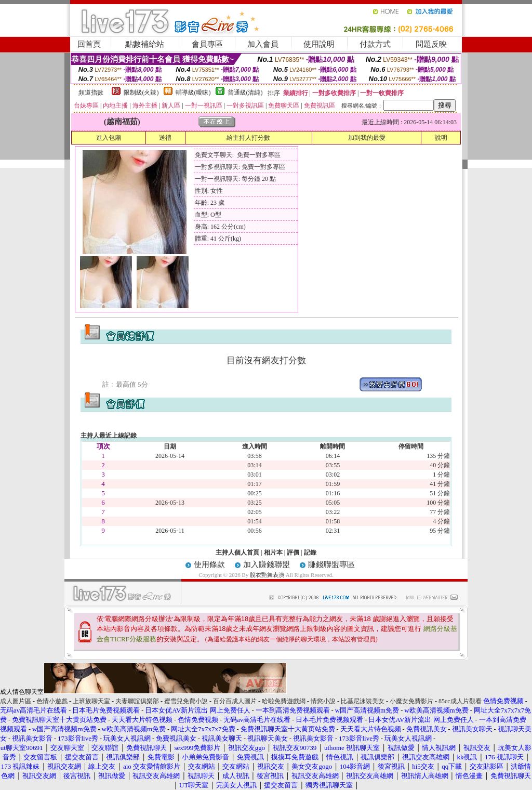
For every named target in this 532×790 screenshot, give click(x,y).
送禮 (165, 138)
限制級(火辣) (141, 93)
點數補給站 (145, 44)
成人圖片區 (16, 701)
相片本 (273, 552)
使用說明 (319, 44)
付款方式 (375, 44)
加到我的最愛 (367, 138)
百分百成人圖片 (235, 701)
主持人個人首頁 (237, 552)
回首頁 (89, 44)
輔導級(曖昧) (193, 93)
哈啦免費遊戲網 (284, 701)
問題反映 (431, 44)
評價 (293, 552)
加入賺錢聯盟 (267, 564)
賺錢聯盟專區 (331, 564)
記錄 (310, 552)
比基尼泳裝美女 (363, 701)
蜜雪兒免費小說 (186, 701)
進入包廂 (109, 138)
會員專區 (207, 44)
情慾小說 (323, 701)
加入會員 (263, 44)
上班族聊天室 (91, 701)
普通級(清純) (245, 93)
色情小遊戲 (52, 701)
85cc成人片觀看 (460, 701)
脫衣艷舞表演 (267, 575)
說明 (441, 138)
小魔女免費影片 (411, 701)
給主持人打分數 (248, 138)
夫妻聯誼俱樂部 (137, 701)
